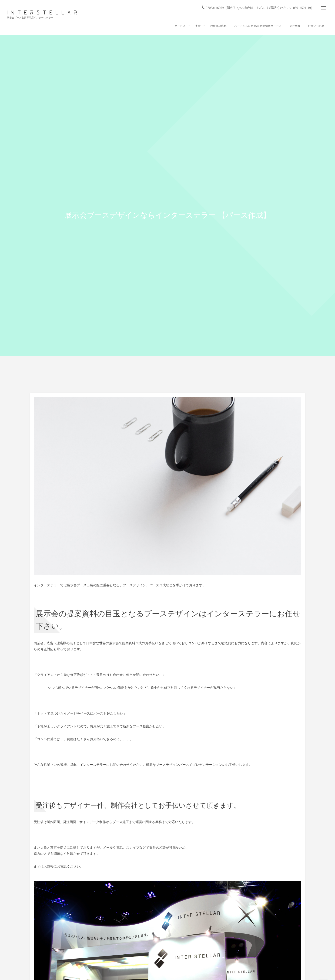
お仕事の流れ (219, 26)
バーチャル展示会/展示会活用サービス (258, 26)
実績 (198, 26)
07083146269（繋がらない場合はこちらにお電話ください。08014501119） (260, 8)
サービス (180, 26)
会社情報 (295, 26)
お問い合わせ (316, 26)
